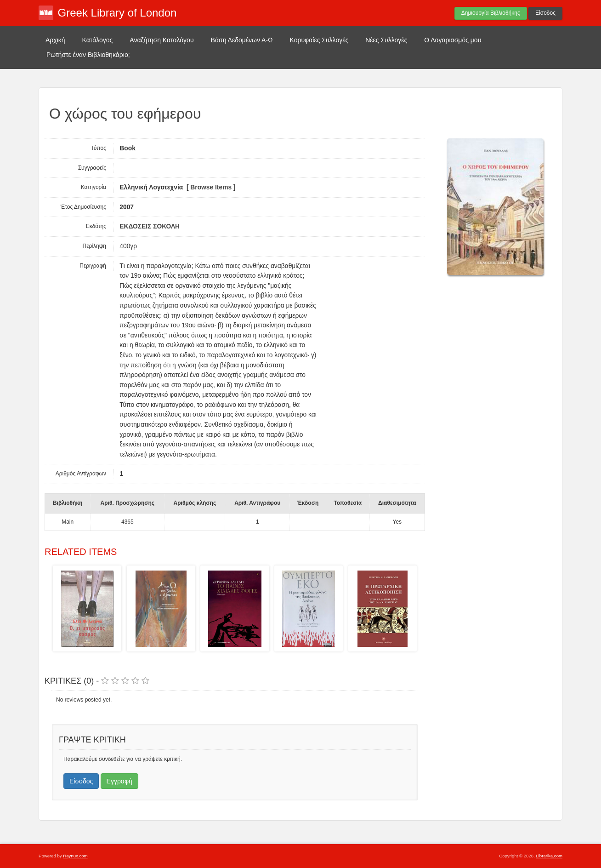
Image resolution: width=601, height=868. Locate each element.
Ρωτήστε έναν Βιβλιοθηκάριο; (88, 55)
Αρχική (55, 40)
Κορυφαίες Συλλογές (319, 40)
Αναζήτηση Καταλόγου (162, 40)
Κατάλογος (98, 40)
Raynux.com (75, 856)
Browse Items (211, 187)
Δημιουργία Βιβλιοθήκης (491, 13)
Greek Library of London (117, 13)
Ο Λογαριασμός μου (453, 40)
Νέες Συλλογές (386, 40)
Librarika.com (549, 856)
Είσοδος (545, 13)
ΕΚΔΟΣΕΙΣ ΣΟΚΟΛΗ (150, 226)
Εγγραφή (119, 781)
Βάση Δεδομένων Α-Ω (242, 40)
